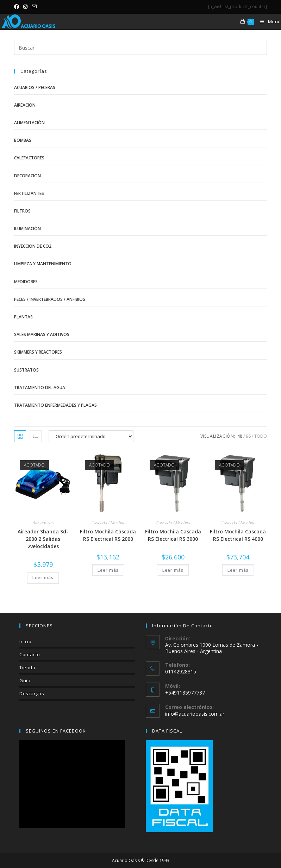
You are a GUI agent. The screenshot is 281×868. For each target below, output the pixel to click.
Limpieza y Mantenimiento (43, 264)
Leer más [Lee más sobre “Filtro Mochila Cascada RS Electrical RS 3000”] (173, 570)
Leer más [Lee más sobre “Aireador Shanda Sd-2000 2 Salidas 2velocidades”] (43, 578)
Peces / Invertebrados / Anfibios (50, 299)
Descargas (32, 693)
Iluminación (27, 229)
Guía (25, 680)
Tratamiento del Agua (40, 388)
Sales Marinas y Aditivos (42, 334)
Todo (261, 436)
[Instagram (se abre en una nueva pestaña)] (25, 7)
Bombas (23, 140)
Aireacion (25, 105)
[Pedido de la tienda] (91, 436)
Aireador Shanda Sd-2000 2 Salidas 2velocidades (43, 539)
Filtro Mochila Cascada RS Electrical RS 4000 (238, 535)
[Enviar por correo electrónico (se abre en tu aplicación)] (34, 7)
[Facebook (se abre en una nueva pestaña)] (18, 7)
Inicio (26, 641)
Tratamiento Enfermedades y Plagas (55, 405)
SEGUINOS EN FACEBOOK (56, 731)
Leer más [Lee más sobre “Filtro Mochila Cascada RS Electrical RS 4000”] (238, 570)
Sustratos (26, 370)
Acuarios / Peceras (35, 87)
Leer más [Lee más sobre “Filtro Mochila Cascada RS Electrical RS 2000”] (108, 570)
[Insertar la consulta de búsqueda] (140, 48)
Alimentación (29, 123)
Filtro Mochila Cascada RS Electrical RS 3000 (173, 535)
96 (248, 436)
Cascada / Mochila (108, 523)
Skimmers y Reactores (38, 352)
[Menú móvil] (268, 21)
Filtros (22, 211)
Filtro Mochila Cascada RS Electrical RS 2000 (108, 535)
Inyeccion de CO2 (33, 246)
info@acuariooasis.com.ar (195, 714)
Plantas (23, 317)
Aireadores (43, 523)
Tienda (27, 667)
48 (240, 436)
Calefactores (29, 158)
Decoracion (27, 176)
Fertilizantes (29, 193)
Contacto (30, 654)
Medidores (26, 282)
